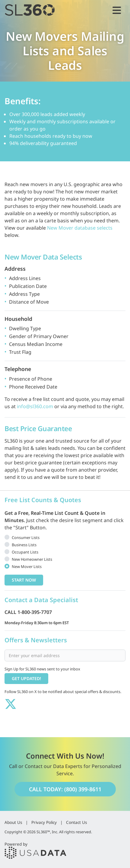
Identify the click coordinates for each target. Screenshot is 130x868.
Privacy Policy (44, 822)
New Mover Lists (27, 566)
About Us (13, 822)
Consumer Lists (26, 537)
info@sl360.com (35, 406)
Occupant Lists (25, 552)
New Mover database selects (80, 228)
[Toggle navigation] (117, 10)
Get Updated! (26, 678)
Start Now (24, 580)
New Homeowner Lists (32, 559)
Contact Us (76, 822)
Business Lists (24, 545)
